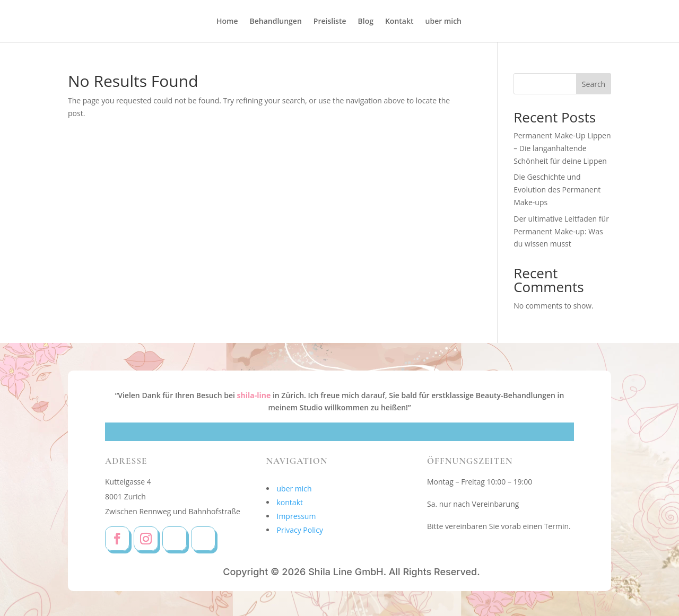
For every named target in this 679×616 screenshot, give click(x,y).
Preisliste (330, 22)
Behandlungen (276, 22)
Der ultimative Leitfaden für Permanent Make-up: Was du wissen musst (561, 231)
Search (594, 84)
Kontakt (399, 22)
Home (227, 22)
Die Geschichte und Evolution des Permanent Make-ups (557, 190)
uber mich (443, 22)
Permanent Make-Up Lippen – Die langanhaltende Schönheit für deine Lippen (562, 148)
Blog (366, 22)
